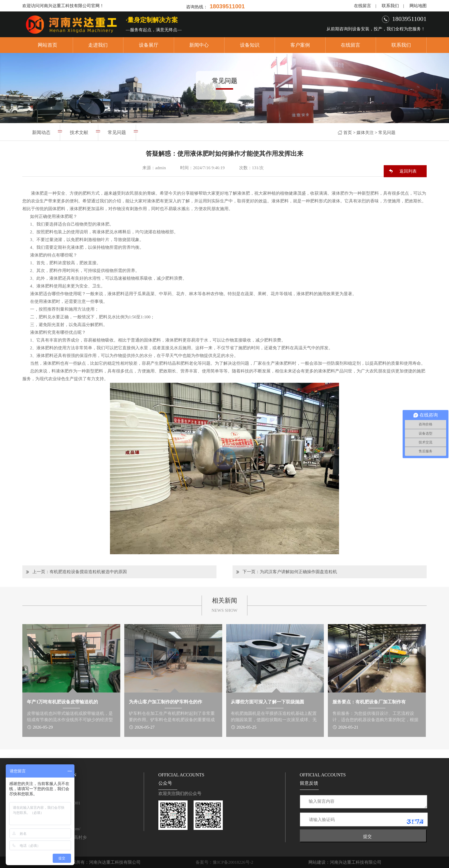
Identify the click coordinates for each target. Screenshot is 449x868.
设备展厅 (149, 45)
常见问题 (387, 133)
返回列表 (408, 171)
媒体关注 (365, 133)
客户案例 (300, 45)
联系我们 (390, 6)
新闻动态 (41, 132)
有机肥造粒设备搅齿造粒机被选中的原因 (88, 572)
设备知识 (250, 45)
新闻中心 (199, 45)
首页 (348, 133)
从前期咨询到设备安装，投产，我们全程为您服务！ (376, 29)
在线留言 (363, 6)
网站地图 (418, 6)
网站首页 (48, 45)
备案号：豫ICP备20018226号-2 (224, 862)
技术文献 (79, 132)
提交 (367, 836)
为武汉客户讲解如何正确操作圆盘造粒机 (298, 572)
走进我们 (98, 45)
